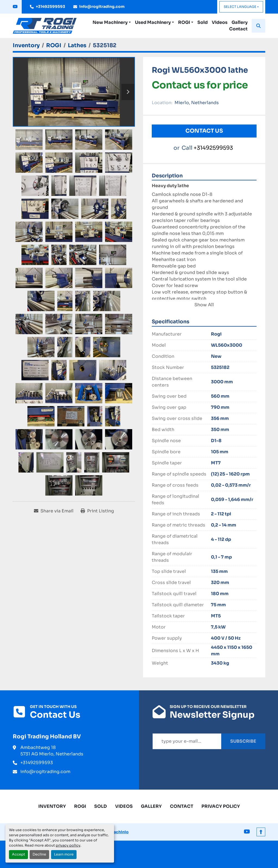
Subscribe (243, 741)
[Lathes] (77, 45)
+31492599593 (50, 7)
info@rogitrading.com (102, 7)
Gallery (240, 22)
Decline (39, 854)
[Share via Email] (54, 511)
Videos (220, 22)
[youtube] (15, 7)
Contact (238, 29)
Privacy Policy (221, 806)
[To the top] (261, 832)
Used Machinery (153, 22)
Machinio (119, 832)
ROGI (184, 22)
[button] (112, 23)
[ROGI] (54, 45)
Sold (203, 22)
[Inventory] (26, 45)
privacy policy (68, 845)
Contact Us (204, 131)
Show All (204, 305)
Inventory (52, 806)
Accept (18, 854)
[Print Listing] (97, 511)
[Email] (187, 741)
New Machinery (110, 22)
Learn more (64, 854)
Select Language (240, 7)
